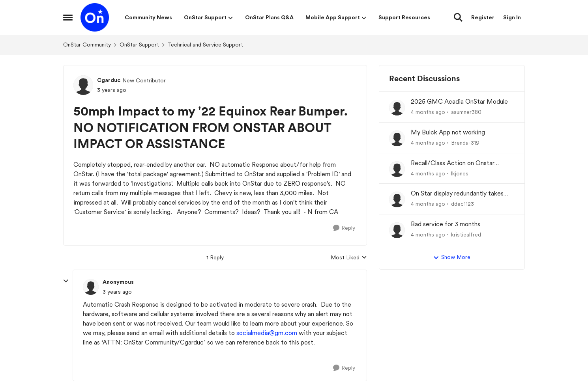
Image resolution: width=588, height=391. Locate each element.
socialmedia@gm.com (267, 333)
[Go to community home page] (95, 17)
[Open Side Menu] (68, 17)
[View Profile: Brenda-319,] (397, 138)
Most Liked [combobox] (349, 258)
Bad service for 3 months (446, 224)
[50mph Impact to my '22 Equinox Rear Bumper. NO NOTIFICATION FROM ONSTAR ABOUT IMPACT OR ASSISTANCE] (117, 292)
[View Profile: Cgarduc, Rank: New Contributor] (83, 85)
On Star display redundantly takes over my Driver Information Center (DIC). (459, 194)
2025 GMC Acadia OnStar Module (459, 101)
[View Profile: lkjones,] (397, 169)
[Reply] (344, 228)
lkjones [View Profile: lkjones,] (460, 173)
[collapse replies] (66, 281)
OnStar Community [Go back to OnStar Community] (87, 45)
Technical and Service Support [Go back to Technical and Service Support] (205, 45)
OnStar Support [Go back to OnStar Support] (139, 45)
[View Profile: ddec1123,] (397, 199)
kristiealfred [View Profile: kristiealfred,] (466, 235)
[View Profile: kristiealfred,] (397, 230)
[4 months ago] (428, 112)
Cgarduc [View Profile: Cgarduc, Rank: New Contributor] (109, 80)
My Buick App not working (448, 132)
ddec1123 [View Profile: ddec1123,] (463, 204)
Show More (452, 257)
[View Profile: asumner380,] (397, 108)
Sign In (512, 17)
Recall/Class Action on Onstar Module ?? (453, 163)
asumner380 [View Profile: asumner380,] (466, 112)
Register (483, 17)
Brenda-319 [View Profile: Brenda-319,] (465, 143)
